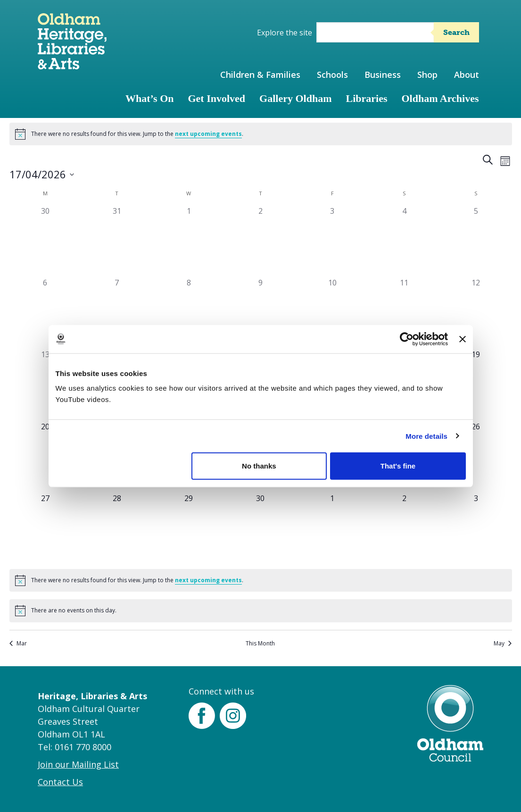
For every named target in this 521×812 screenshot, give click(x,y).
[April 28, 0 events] (117, 528)
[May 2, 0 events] (404, 528)
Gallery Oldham (295, 98)
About (467, 75)
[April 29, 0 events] (189, 528)
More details (426, 436)
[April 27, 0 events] (45, 528)
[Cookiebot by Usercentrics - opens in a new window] (407, 339)
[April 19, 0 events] (476, 385)
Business (383, 75)
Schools (332, 75)
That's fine (398, 466)
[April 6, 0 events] (45, 313)
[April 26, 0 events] (476, 457)
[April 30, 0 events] (260, 528)
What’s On (149, 98)
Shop (427, 75)
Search (456, 32)
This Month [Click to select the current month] (260, 644)
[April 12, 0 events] (476, 313)
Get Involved (216, 98)
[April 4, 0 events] (404, 241)
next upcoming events (208, 134)
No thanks (259, 466)
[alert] (261, 134)
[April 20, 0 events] (45, 457)
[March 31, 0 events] (117, 241)
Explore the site (285, 33)
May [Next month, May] (503, 644)
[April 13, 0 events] (45, 385)
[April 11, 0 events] (404, 313)
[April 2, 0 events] (260, 241)
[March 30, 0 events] (45, 241)
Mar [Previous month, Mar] (18, 644)
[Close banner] (463, 339)
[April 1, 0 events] (189, 241)
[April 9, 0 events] (260, 313)
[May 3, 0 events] (476, 528)
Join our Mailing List (78, 764)
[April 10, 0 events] (332, 313)
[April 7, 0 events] (117, 313)
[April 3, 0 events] (332, 241)
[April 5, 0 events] (476, 241)
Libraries (367, 98)
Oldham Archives (440, 98)
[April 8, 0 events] (189, 313)
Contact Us (60, 782)
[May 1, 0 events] (332, 528)
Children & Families (260, 75)
